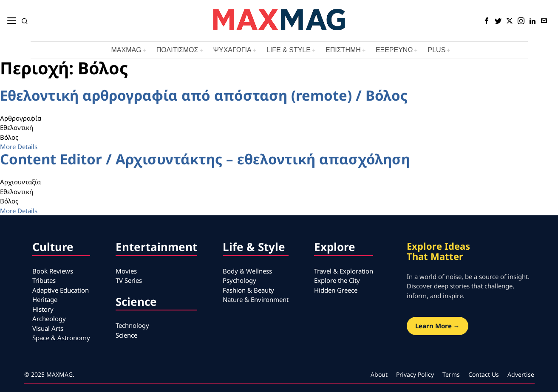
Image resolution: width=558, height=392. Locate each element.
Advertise (521, 374)
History (43, 309)
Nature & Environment (256, 299)
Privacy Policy (415, 374)
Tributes (44, 280)
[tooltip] (487, 21)
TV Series (129, 280)
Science (126, 335)
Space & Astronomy (61, 338)
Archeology (49, 319)
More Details (19, 147)
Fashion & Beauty (248, 290)
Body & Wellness (247, 271)
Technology (132, 325)
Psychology (239, 280)
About (379, 374)
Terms (451, 374)
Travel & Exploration (344, 271)
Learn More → (438, 326)
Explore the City (337, 280)
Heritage (45, 299)
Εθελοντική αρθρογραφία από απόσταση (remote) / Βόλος (204, 95)
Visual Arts (48, 328)
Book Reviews (53, 271)
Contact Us (484, 374)
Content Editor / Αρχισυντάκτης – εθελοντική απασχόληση (205, 159)
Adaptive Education (61, 290)
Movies (126, 271)
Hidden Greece (336, 290)
